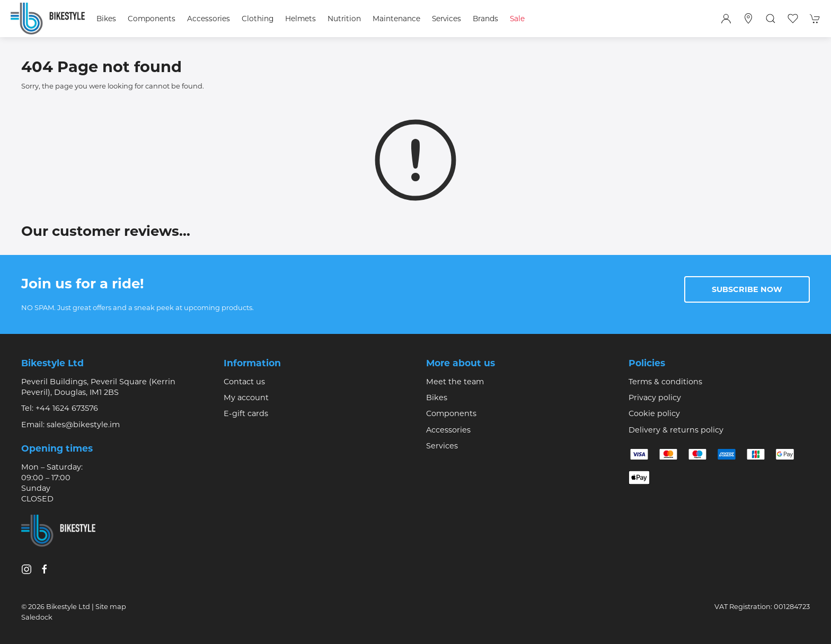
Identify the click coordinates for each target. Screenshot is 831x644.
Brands (485, 19)
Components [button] (152, 19)
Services (442, 446)
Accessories (448, 430)
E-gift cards (246, 413)
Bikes (437, 398)
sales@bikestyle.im (83, 425)
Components (451, 413)
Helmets (300, 19)
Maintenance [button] (396, 19)
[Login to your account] (726, 19)
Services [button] (447, 19)
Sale (517, 19)
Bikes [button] (106, 19)
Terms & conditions (665, 382)
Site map (111, 606)
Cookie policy (654, 413)
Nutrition (344, 19)
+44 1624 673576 (67, 408)
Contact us (244, 382)
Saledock (37, 617)
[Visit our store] (748, 19)
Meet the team (455, 382)
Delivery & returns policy (676, 430)
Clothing (258, 19)
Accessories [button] (209, 19)
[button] (771, 19)
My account (246, 398)
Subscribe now (747, 289)
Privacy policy (655, 398)
